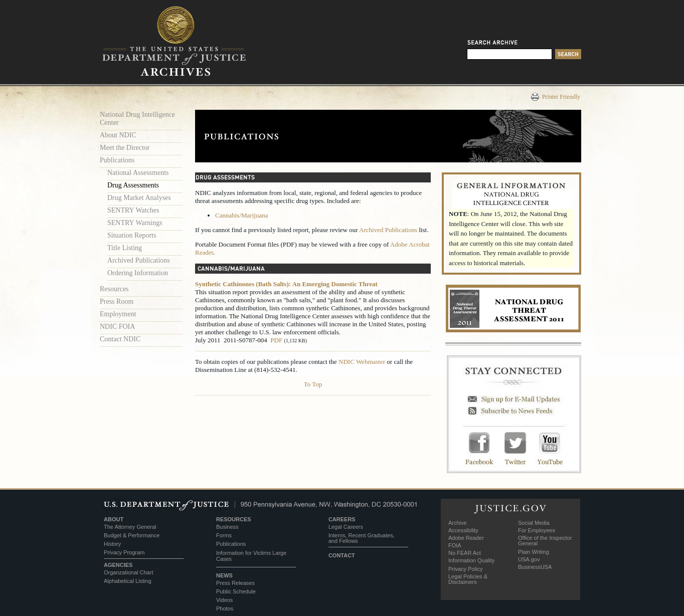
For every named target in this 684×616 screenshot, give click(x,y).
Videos (224, 600)
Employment (118, 314)
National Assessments (138, 173)
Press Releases (235, 583)
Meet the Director (125, 148)
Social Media (534, 523)
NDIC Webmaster (362, 362)
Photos (225, 608)
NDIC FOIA (117, 327)
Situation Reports (132, 235)
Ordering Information (138, 273)
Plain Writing (534, 552)
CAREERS (342, 519)
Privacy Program (124, 552)
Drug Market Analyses (139, 198)
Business (227, 527)
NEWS (224, 575)
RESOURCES (234, 519)
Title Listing (125, 248)
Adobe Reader (466, 538)
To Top (313, 384)
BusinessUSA (535, 567)
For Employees (537, 530)
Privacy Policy (465, 569)
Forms (224, 535)
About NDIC (118, 135)
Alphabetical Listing (128, 581)
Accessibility (463, 530)
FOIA (455, 545)
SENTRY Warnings (135, 223)
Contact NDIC (120, 339)
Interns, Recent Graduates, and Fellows (362, 538)
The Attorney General (130, 527)
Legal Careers (346, 527)
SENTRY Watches (133, 210)
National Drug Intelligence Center (137, 119)
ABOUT (114, 519)
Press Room (117, 301)
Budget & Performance (132, 535)
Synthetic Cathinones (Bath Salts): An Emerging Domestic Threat (286, 284)
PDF (276, 340)
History (112, 544)
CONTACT (342, 555)
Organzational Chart (128, 572)
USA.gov (529, 559)
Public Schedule (236, 591)
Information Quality (471, 560)
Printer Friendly (561, 97)
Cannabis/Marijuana (241, 215)
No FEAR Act (465, 553)
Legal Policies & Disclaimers (468, 579)
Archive (458, 523)
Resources (114, 289)
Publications (117, 160)
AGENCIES (118, 565)
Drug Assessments (133, 185)
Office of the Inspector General (545, 541)
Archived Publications (139, 260)
